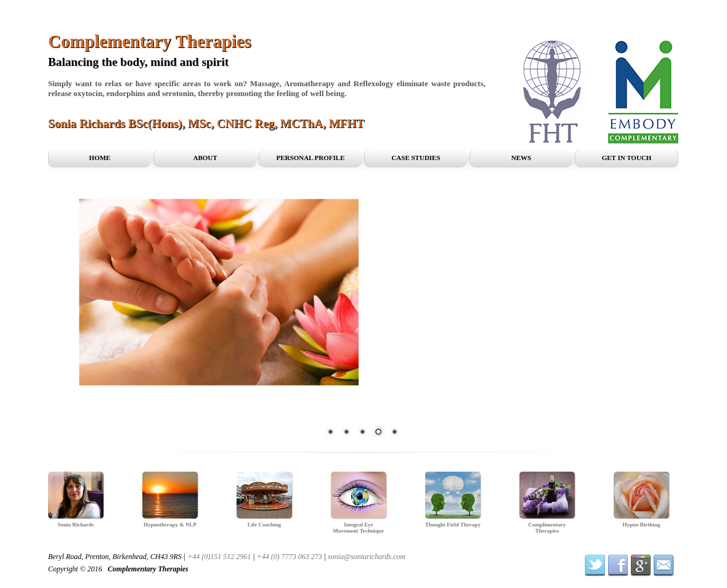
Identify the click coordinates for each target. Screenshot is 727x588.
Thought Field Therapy (453, 525)
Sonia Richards (76, 525)
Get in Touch (627, 158)
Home (100, 158)
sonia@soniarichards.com (367, 557)
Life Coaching (264, 525)
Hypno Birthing (642, 525)
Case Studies (416, 158)
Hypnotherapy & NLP (170, 525)
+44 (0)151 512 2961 (219, 557)
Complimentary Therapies (547, 528)
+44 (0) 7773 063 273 (290, 557)
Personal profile (311, 158)
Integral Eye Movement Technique (359, 528)
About (205, 158)
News (521, 158)
